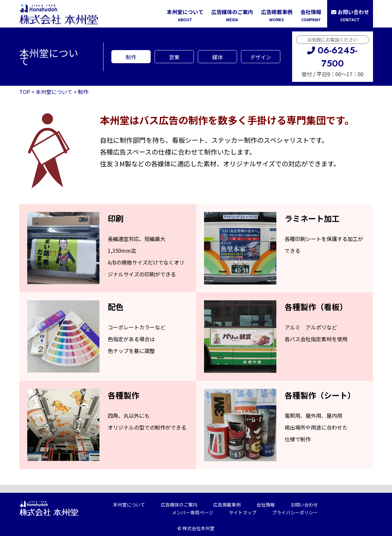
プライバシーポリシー (295, 512)
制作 (131, 57)
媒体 (217, 57)
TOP (25, 92)
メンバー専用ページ (193, 512)
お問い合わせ (350, 16)
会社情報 (311, 16)
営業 (174, 57)
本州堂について (185, 16)
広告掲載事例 (277, 16)
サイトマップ (243, 512)
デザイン (261, 57)
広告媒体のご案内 (232, 16)
